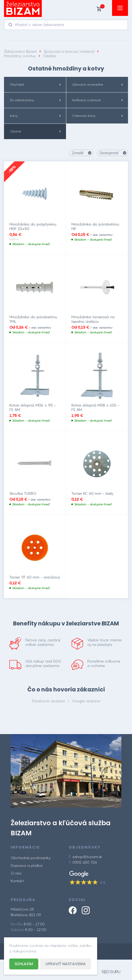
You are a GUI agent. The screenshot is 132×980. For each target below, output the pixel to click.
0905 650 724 (85, 862)
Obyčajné (17, 85)
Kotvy (14, 116)
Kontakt (17, 881)
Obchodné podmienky (31, 858)
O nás (16, 873)
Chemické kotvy (84, 116)
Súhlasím (24, 964)
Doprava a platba (27, 865)
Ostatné (16, 131)
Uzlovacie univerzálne (88, 85)
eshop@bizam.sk (87, 857)
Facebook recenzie (48, 701)
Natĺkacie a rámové (86, 100)
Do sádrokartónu (22, 100)
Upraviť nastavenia (66, 964)
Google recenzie (86, 701)
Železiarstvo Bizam (20, 51)
